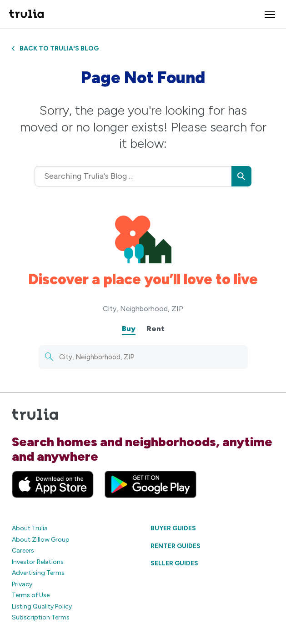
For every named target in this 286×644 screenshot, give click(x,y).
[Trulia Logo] (26, 14)
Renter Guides (176, 546)
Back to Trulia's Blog (55, 48)
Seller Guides (174, 563)
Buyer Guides (173, 528)
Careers (23, 551)
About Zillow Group (41, 540)
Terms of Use (31, 595)
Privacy (22, 584)
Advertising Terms (38, 573)
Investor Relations (38, 562)
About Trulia (30, 528)
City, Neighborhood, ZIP (143, 309)
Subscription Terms (41, 617)
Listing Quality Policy (42, 606)
